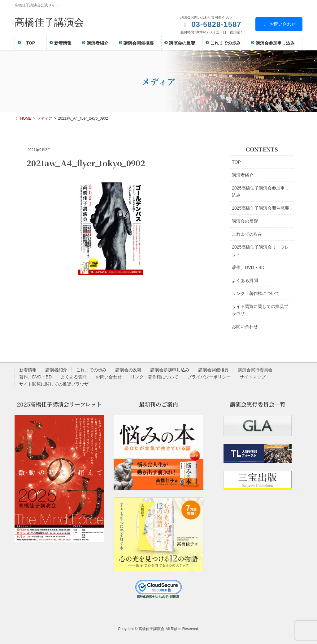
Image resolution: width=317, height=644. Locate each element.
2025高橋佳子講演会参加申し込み (261, 192)
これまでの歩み (247, 234)
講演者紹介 (243, 175)
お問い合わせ (279, 24)
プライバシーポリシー (209, 377)
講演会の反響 (245, 221)
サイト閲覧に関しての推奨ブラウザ (260, 310)
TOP (236, 162)
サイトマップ (253, 377)
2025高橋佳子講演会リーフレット (261, 251)
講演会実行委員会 (255, 370)
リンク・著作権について (256, 293)
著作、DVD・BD (248, 267)
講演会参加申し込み (170, 370)
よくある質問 (245, 280)
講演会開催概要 (214, 370)
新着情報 (28, 370)
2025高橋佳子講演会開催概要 (261, 208)
